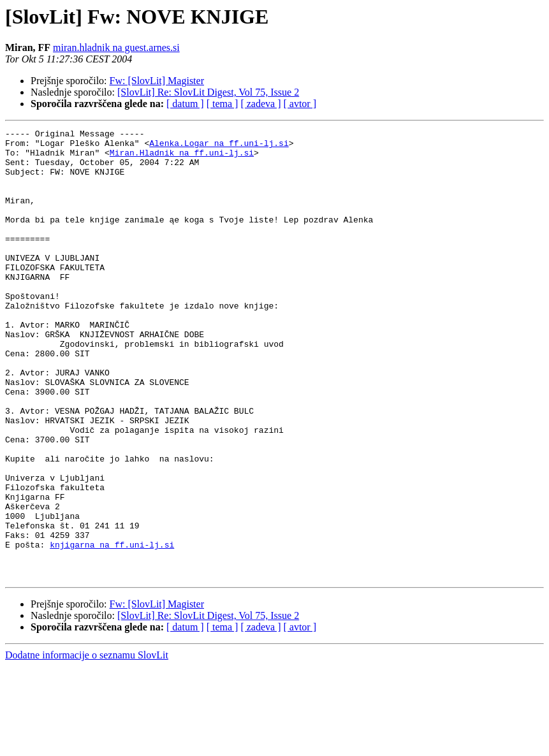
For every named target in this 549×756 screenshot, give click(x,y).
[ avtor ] (300, 104)
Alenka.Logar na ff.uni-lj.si (219, 147)
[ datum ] (185, 104)
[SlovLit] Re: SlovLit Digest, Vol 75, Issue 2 (208, 92)
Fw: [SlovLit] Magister (157, 81)
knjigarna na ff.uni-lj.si (112, 629)
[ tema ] (223, 104)
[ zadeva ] (260, 104)
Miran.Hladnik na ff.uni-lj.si (182, 158)
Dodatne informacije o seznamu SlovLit (87, 745)
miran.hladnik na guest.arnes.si (116, 47)
